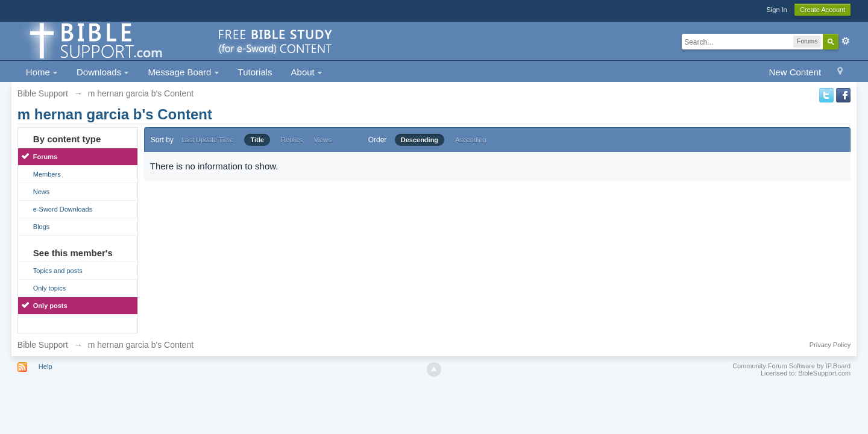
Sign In (776, 10)
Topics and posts (58, 271)
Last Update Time (207, 140)
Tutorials (255, 72)
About (307, 72)
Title (257, 140)
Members (47, 174)
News (42, 192)
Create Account (822, 10)
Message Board (183, 72)
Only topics (49, 288)
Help (46, 366)
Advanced (846, 41)
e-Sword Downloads (63, 209)
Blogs (42, 227)
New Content (795, 72)
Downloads (103, 72)
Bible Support (43, 345)
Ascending (470, 140)
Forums (45, 157)
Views (323, 140)
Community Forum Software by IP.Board (791, 366)
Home (42, 72)
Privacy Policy (830, 345)
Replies (292, 140)
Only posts (50, 306)
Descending (420, 140)
